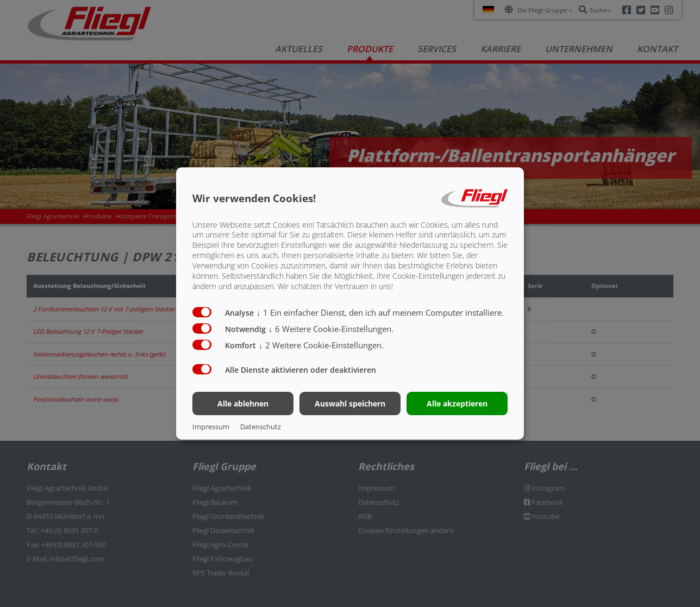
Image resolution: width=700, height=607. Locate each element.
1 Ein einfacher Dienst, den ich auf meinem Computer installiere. (380, 312)
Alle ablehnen (243, 403)
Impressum (211, 427)
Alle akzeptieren (457, 403)
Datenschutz (261, 427)
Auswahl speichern (350, 403)
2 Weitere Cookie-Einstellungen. (321, 345)
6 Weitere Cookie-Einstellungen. (331, 329)
